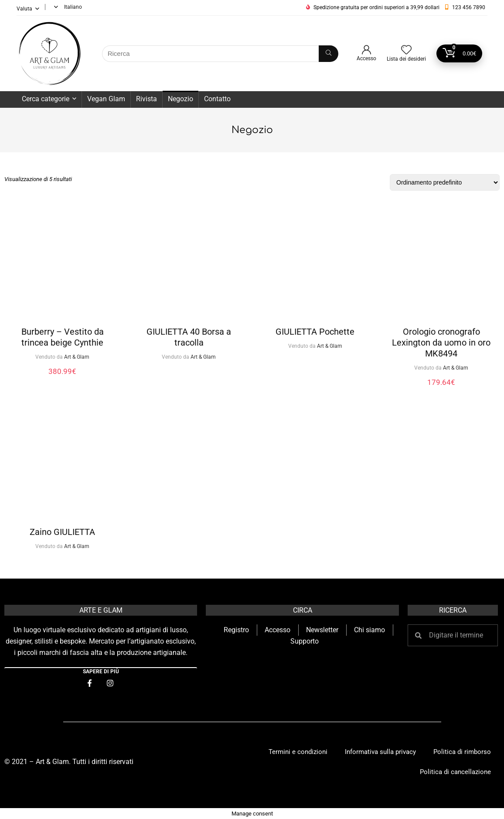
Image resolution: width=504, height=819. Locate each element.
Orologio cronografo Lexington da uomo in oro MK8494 (441, 343)
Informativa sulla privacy (380, 752)
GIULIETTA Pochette (315, 332)
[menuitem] (66, 7)
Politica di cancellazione (455, 772)
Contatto (217, 99)
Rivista (146, 99)
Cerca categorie (46, 99)
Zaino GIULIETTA (62, 532)
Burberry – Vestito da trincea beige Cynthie (63, 337)
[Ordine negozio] (445, 182)
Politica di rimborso (462, 752)
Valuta (24, 9)
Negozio (180, 99)
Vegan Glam (106, 99)
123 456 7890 (469, 7)
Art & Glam (77, 357)
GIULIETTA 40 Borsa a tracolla (189, 337)
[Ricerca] (329, 54)
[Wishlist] (406, 51)
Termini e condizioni (298, 752)
